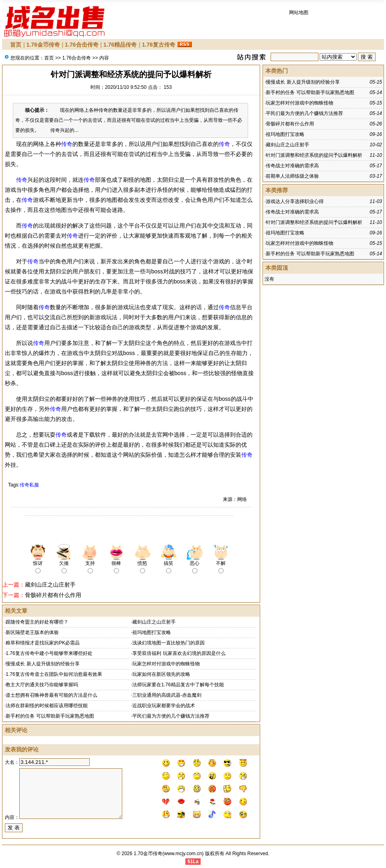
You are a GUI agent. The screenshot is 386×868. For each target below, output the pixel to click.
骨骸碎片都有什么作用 (53, 595)
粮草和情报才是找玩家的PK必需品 (43, 643)
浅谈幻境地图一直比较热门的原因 (168, 643)
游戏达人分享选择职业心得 (295, 201)
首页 (16, 45)
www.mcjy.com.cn (183, 854)
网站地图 (299, 12)
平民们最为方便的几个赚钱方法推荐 (171, 716)
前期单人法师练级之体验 (292, 176)
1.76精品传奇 (120, 45)
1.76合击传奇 (81, 45)
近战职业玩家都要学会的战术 (164, 706)
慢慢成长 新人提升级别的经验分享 (42, 664)
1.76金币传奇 (43, 45)
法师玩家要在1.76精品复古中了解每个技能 (178, 685)
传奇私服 (29, 485)
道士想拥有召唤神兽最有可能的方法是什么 (51, 695)
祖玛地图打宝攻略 (152, 632)
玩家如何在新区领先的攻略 (161, 674)
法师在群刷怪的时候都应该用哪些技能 (47, 706)
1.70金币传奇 (148, 854)
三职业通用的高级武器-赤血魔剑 (167, 695)
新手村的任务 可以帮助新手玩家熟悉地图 (50, 716)
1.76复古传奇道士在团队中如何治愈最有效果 (54, 674)
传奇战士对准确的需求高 (292, 166)
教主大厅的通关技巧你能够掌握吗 (42, 685)
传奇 (67, 144)
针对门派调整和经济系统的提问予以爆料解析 (314, 155)
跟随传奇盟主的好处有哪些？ (37, 622)
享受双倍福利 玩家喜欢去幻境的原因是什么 (179, 653)
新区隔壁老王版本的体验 (32, 632)
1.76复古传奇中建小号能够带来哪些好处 (49, 653)
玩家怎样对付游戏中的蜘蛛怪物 (166, 664)
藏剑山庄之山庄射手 (50, 585)
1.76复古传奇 (159, 45)
